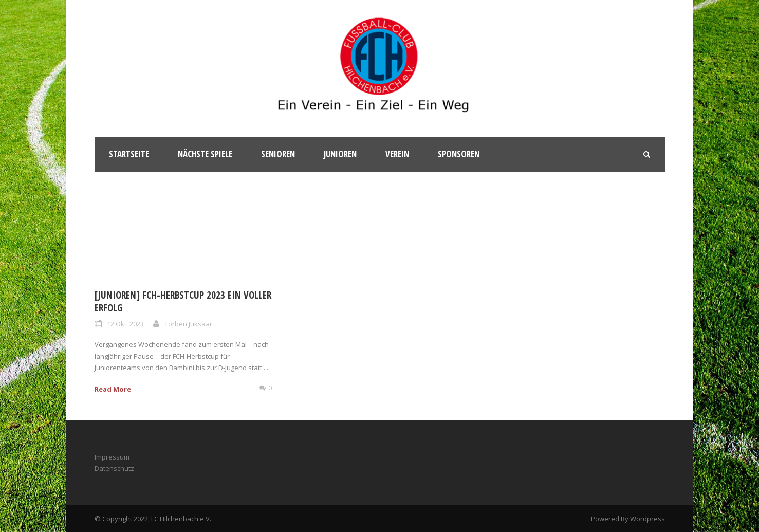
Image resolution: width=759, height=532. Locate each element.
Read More (113, 389)
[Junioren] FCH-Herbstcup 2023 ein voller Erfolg (183, 301)
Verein (397, 154)
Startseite (129, 154)
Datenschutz (114, 468)
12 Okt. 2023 (125, 324)
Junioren (340, 154)
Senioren (278, 154)
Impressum (112, 457)
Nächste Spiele (205, 154)
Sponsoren (459, 154)
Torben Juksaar (188, 324)
